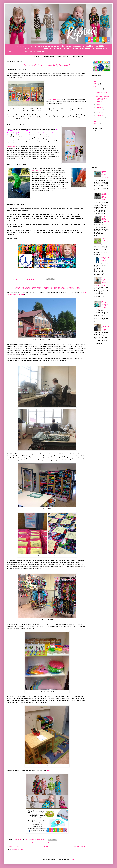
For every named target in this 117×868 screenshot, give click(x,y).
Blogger (73, 860)
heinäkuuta (100, 107)
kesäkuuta (99, 110)
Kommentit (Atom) (18, 850)
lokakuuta (99, 89)
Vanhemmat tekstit (80, 847)
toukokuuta (100, 113)
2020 (96, 81)
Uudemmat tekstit (14, 847)
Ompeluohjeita (77, 56)
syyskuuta (99, 105)
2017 (96, 121)
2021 (96, 79)
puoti (50, 842)
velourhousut (37, 171)
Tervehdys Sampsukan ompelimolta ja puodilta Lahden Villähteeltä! (47, 288)
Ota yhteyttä (63, 56)
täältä (49, 771)
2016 (96, 124)
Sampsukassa (11, 147)
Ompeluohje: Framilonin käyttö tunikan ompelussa (105, 328)
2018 (96, 87)
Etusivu (37, 56)
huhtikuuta (100, 115)
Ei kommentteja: (41, 840)
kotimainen (19, 842)
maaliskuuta (100, 118)
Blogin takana (49, 56)
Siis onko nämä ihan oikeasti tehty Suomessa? (47, 65)
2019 (96, 84)
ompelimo (45, 842)
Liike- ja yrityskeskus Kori (32, 842)
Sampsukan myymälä (53, 99)
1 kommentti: (40, 279)
